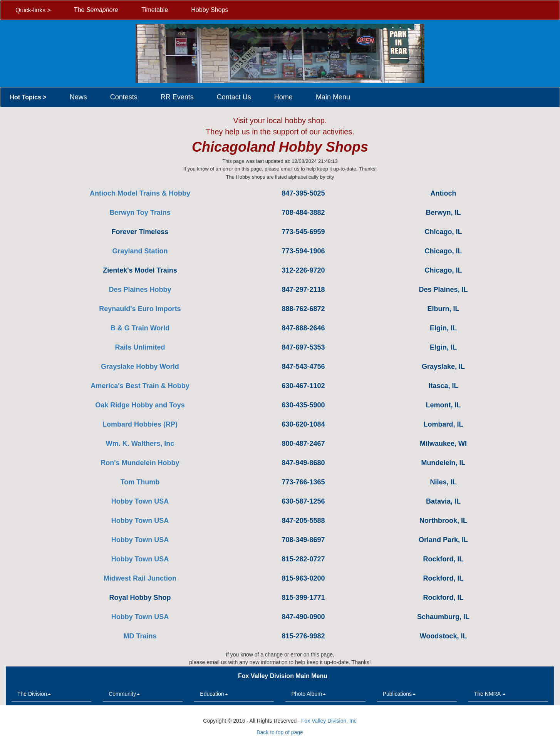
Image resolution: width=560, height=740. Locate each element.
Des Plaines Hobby (140, 290)
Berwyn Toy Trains (140, 213)
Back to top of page (280, 732)
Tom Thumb (140, 482)
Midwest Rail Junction (140, 578)
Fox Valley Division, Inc (329, 721)
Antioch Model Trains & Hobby (140, 193)
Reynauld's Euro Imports (140, 309)
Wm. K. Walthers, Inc (140, 444)
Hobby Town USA (140, 501)
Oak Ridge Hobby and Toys (140, 405)
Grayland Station (140, 251)
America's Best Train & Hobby (140, 386)
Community (124, 694)
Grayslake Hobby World (140, 367)
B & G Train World (140, 328)
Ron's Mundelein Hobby (140, 463)
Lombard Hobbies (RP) (140, 424)
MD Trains (140, 636)
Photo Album (308, 694)
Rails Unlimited (140, 347)
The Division (34, 694)
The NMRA (490, 694)
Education (214, 694)
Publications (399, 694)
